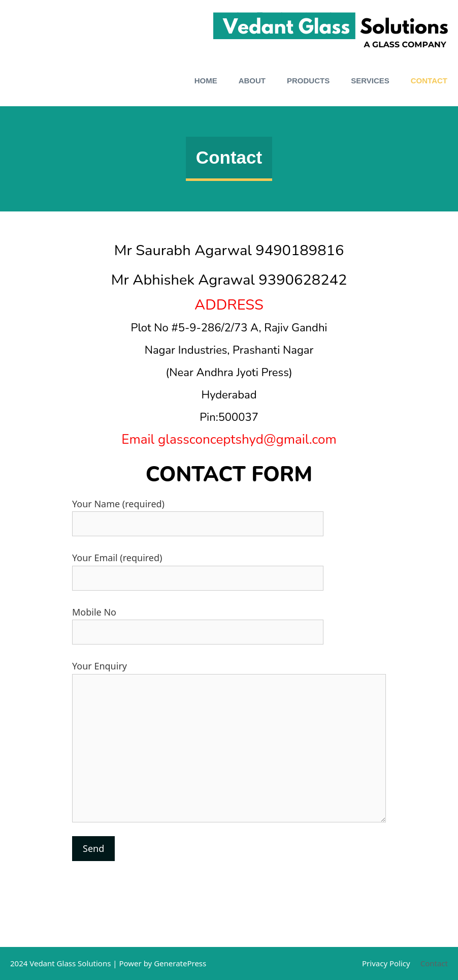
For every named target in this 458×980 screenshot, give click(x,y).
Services (370, 81)
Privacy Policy (386, 963)
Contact (429, 81)
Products (308, 81)
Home (206, 81)
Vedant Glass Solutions (70, 963)
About (252, 81)
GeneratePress (180, 963)
